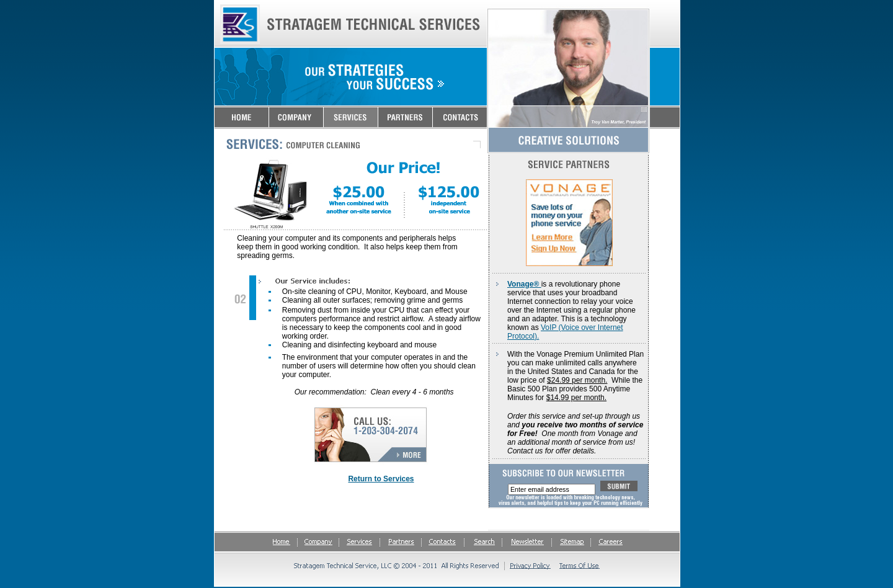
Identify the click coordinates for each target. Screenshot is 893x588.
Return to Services (381, 479)
